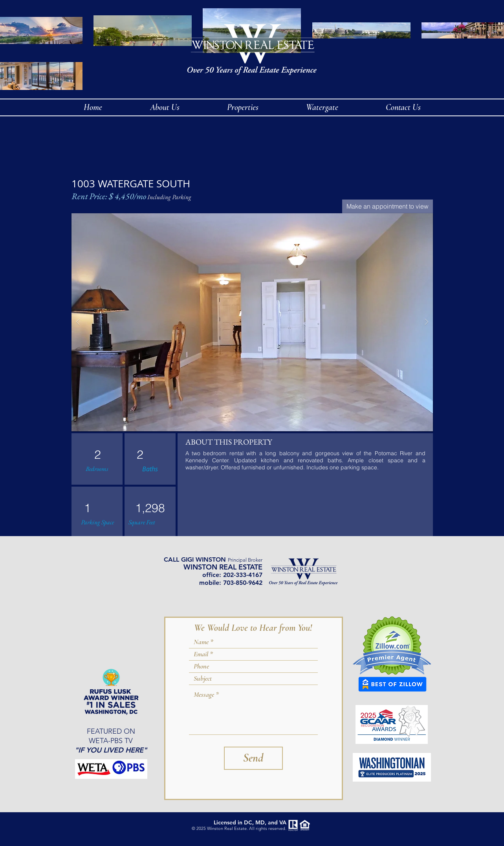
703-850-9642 (243, 583)
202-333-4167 (243, 575)
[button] (252, 322)
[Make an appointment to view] (388, 206)
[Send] (253, 758)
